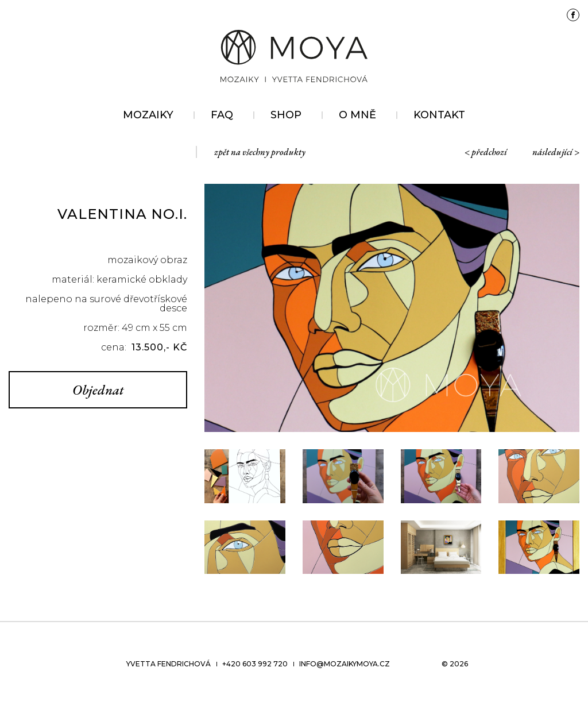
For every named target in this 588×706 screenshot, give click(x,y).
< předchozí (486, 152)
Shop (286, 115)
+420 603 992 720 (255, 664)
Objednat (98, 390)
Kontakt (439, 115)
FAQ (222, 115)
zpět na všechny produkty (260, 152)
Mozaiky (148, 115)
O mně (357, 115)
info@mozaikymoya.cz (345, 664)
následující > (556, 152)
